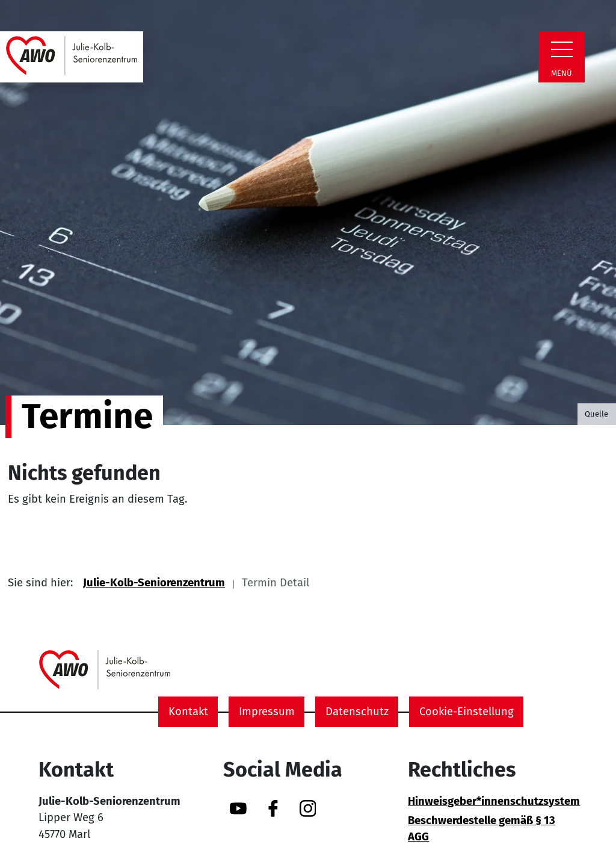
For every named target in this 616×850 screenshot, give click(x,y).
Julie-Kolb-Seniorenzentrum (154, 583)
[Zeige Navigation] (562, 49)
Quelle (596, 414)
